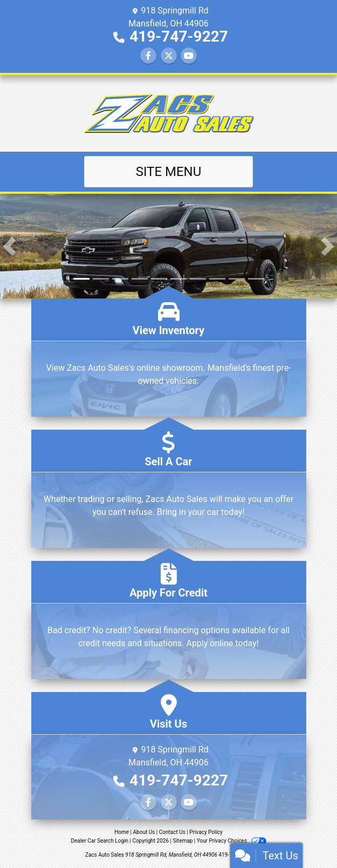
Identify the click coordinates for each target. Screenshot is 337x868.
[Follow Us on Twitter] (169, 56)
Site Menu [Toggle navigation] (169, 172)
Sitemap (183, 841)
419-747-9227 (179, 36)
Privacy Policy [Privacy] (206, 832)
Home (122, 832)
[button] (9, 246)
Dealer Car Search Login (99, 841)
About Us (144, 832)
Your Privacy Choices (232, 841)
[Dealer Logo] (169, 113)
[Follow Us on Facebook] (148, 56)
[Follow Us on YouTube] (189, 56)
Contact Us (172, 832)
